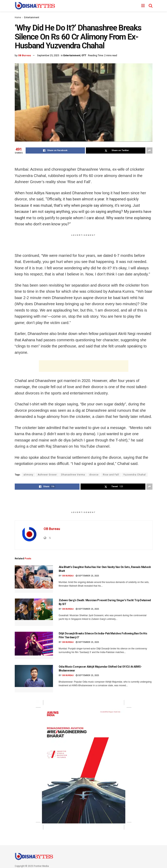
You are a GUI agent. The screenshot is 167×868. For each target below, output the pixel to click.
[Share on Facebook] (55, 150)
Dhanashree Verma (73, 475)
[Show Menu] (143, 6)
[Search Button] (151, 6)
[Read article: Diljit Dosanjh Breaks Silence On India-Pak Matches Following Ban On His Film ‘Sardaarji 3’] (34, 645)
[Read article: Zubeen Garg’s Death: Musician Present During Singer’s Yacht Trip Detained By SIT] (34, 612)
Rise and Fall (111, 475)
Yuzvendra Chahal (135, 475)
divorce (94, 475)
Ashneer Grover (47, 475)
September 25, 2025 (48, 55)
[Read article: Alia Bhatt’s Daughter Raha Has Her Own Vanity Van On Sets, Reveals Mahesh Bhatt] (34, 579)
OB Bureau (24, 55)
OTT (84, 55)
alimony (28, 475)
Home (18, 17)
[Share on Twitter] (116, 150)
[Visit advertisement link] (84, 765)
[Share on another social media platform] (149, 150)
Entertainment (32, 17)
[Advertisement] (84, 366)
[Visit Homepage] (35, 6)
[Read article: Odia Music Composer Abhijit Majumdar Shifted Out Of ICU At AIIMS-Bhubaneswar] (34, 679)
